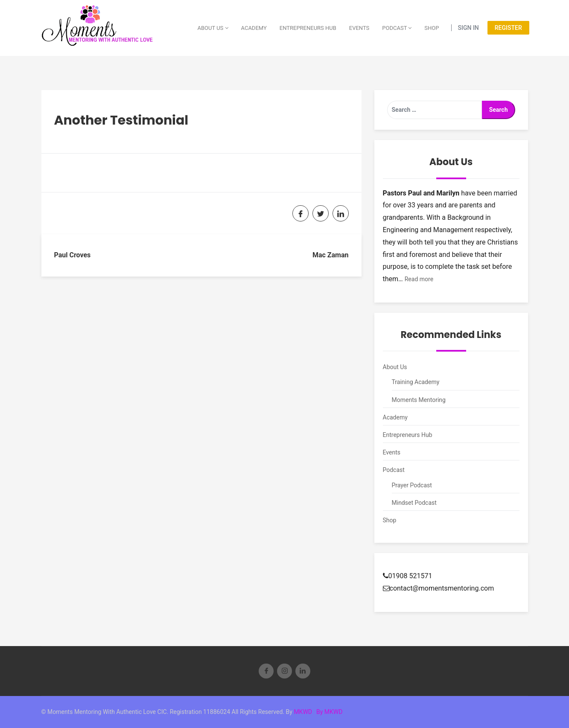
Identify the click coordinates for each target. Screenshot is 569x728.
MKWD (303, 712)
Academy (254, 28)
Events (359, 28)
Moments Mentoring (419, 400)
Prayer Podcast (412, 485)
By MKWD (329, 712)
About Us (213, 28)
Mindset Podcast (414, 503)
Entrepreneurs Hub (308, 28)
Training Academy (416, 382)
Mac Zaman (331, 255)
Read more (419, 279)
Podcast (397, 28)
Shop (432, 28)
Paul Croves (73, 255)
